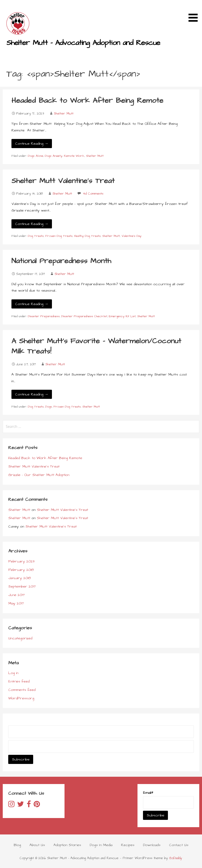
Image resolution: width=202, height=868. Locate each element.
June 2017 (16, 595)
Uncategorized (20, 638)
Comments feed (22, 690)
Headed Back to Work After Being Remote (87, 101)
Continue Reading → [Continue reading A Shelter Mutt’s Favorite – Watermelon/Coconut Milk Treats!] (32, 394)
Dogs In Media (101, 845)
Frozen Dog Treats (59, 236)
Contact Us (179, 845)
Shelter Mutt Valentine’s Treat (63, 181)
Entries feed (19, 681)
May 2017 (16, 603)
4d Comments (93, 194)
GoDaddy (176, 858)
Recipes (128, 845)
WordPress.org (21, 698)
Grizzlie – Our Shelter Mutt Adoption (39, 475)
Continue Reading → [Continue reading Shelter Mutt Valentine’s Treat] (32, 224)
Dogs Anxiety (54, 156)
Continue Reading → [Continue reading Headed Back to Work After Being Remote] (32, 144)
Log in (13, 673)
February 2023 (21, 561)
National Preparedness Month (61, 261)
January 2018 (19, 578)
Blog (17, 845)
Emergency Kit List (122, 316)
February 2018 (21, 570)
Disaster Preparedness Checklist (84, 316)
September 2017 (22, 586)
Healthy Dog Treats (87, 236)
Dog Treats (36, 236)
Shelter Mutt (64, 114)
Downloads (152, 845)
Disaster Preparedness (44, 316)
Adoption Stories (67, 845)
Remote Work (74, 156)
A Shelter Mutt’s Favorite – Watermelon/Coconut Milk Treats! (96, 346)
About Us (37, 845)
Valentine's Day (131, 236)
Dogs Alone (36, 156)
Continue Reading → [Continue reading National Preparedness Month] (32, 304)
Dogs (49, 407)
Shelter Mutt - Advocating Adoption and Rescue (83, 43)
